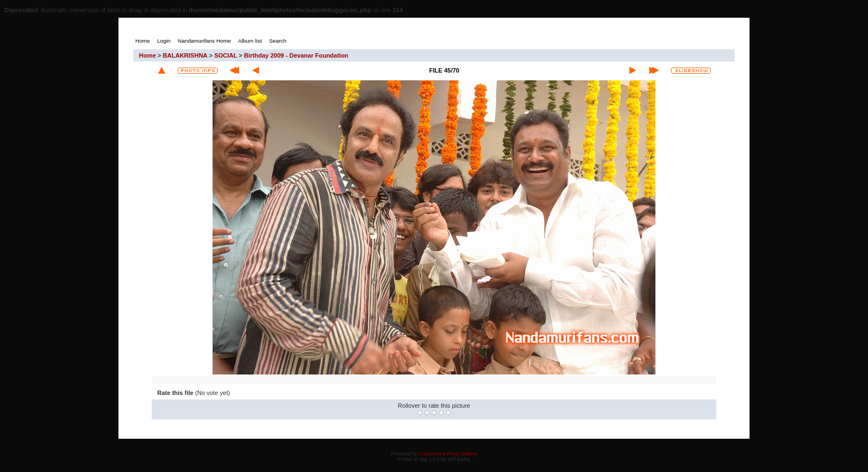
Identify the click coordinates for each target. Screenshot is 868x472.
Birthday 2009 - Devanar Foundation (296, 55)
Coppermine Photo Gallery (448, 454)
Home (148, 55)
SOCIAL (226, 55)
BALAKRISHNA (185, 55)
